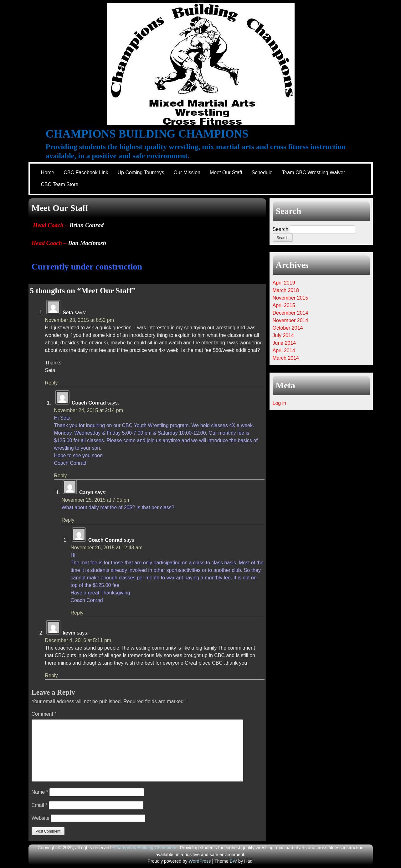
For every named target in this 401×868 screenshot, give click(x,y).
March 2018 (286, 290)
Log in (280, 403)
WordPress (200, 861)
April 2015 (284, 305)
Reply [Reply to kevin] (51, 675)
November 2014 (290, 320)
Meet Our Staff (226, 173)
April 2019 (284, 283)
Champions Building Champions (147, 134)
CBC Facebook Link (86, 173)
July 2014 (283, 335)
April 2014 (284, 350)
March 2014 (286, 358)
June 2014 (284, 343)
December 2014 (290, 313)
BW (233, 861)
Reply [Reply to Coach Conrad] (61, 476)
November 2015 (290, 298)
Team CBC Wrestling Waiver (313, 173)
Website (41, 818)
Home (48, 173)
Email (40, 805)
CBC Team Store (60, 184)
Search (281, 229)
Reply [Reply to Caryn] (68, 520)
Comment (44, 714)
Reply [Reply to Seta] (51, 383)
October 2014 (288, 328)
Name (40, 792)
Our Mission (187, 173)
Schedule (262, 173)
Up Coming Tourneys (141, 173)
